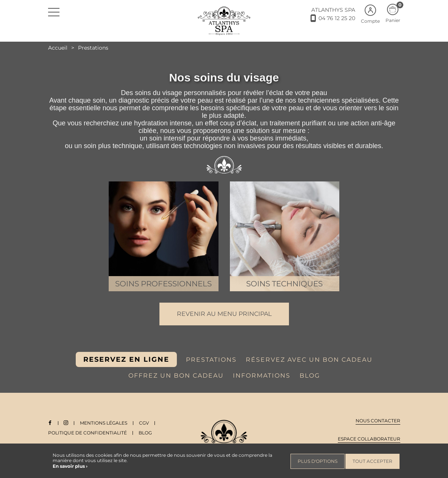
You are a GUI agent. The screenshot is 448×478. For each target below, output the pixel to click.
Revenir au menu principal (224, 314)
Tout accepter (372, 461)
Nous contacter (378, 421)
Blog (145, 433)
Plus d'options (318, 461)
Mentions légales (104, 423)
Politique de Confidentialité (87, 433)
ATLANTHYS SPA (333, 10)
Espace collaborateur (369, 439)
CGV (145, 423)
